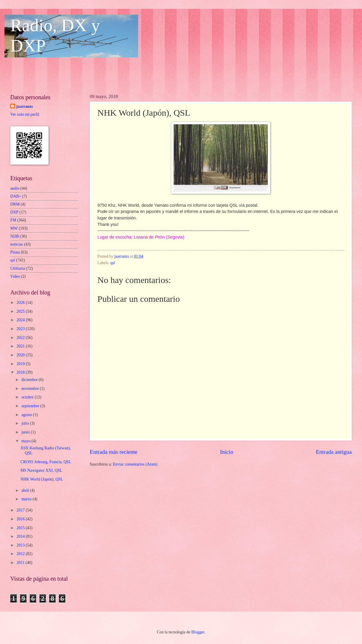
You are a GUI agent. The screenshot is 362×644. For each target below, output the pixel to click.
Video (15, 276)
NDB (15, 236)
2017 (21, 510)
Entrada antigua (334, 452)
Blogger (198, 632)
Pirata (15, 252)
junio (26, 432)
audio (15, 188)
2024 (21, 320)
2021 (21, 346)
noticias (17, 244)
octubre (28, 397)
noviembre (31, 389)
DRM (15, 204)
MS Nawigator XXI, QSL (41, 470)
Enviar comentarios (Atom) (135, 464)
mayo (26, 441)
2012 (21, 554)
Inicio (227, 452)
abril (26, 490)
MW (14, 228)
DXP (14, 212)
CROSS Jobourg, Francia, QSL (46, 462)
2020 (21, 355)
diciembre (30, 380)
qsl (113, 263)
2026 (21, 303)
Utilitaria (18, 268)
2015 (21, 528)
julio (26, 423)
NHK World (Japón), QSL (42, 479)
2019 (21, 364)
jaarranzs (25, 106)
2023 (21, 329)
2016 (21, 519)
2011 (21, 563)
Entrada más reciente (114, 452)
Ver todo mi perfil (25, 114)
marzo (27, 499)
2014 (21, 536)
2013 (21, 545)
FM (13, 220)
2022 (21, 338)
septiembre (31, 406)
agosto (27, 415)
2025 (21, 311)
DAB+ (16, 196)
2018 (21, 372)
